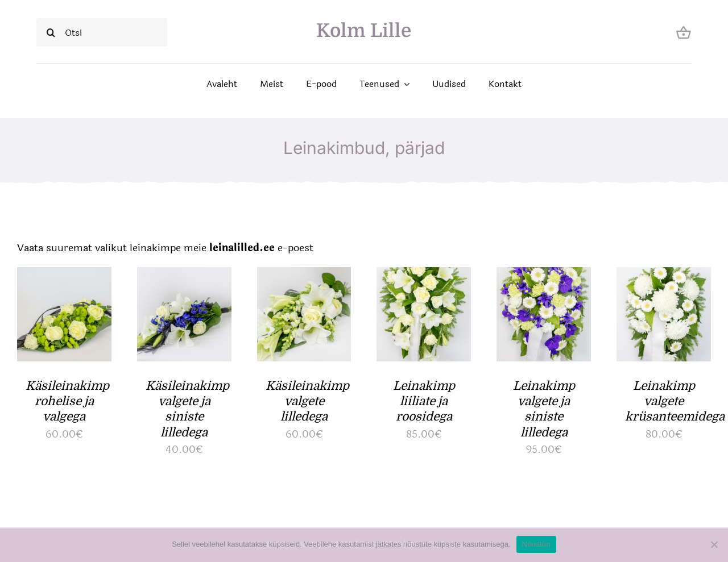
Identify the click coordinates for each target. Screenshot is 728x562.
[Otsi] (102, 32)
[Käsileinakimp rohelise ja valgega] (64, 276)
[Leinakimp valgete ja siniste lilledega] (544, 276)
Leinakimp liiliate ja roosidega (424, 401)
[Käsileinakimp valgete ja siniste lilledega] (184, 276)
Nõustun (536, 544)
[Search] (51, 32)
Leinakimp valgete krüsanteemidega (675, 401)
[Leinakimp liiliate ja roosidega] (424, 276)
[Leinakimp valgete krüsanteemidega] (664, 276)
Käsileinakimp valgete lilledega (307, 401)
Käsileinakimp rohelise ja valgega (67, 401)
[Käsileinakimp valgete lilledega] (304, 276)
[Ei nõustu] (714, 544)
